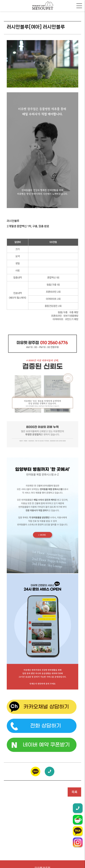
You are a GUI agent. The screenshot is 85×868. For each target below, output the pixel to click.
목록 (74, 792)
